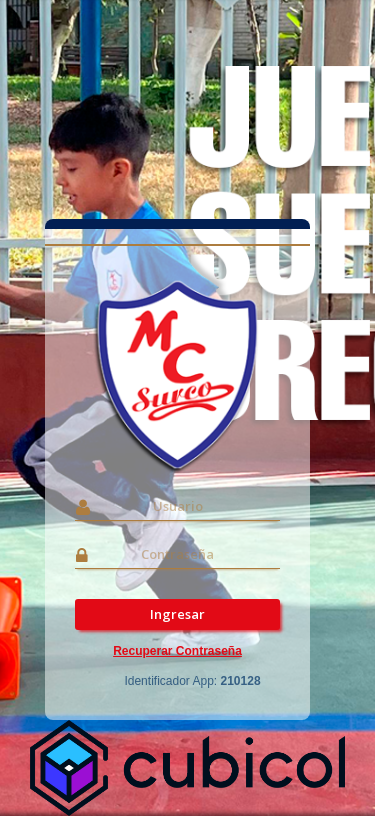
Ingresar (177, 614)
